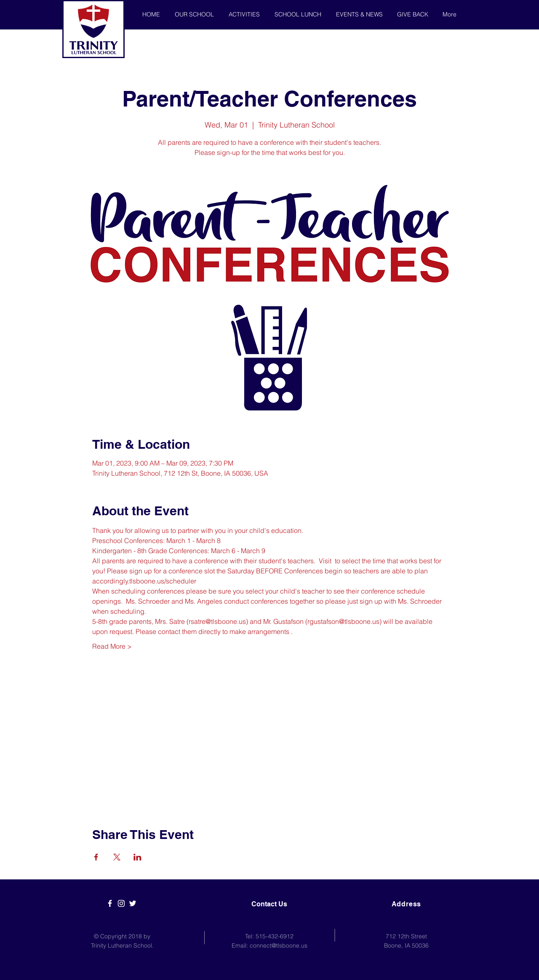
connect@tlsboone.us (279, 945)
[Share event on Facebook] (96, 857)
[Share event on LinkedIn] (137, 857)
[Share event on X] (117, 857)
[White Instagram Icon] (121, 903)
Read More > (112, 646)
